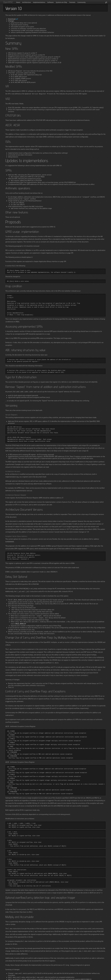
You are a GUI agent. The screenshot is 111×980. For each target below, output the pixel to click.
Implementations (37, 2)
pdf (17, 19)
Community (77, 2)
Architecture (25, 2)
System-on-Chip (58, 2)
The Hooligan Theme (57, 978)
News (17, 2)
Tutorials (69, 2)
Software (48, 2)
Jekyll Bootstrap (42, 978)
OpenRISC (7, 2)
